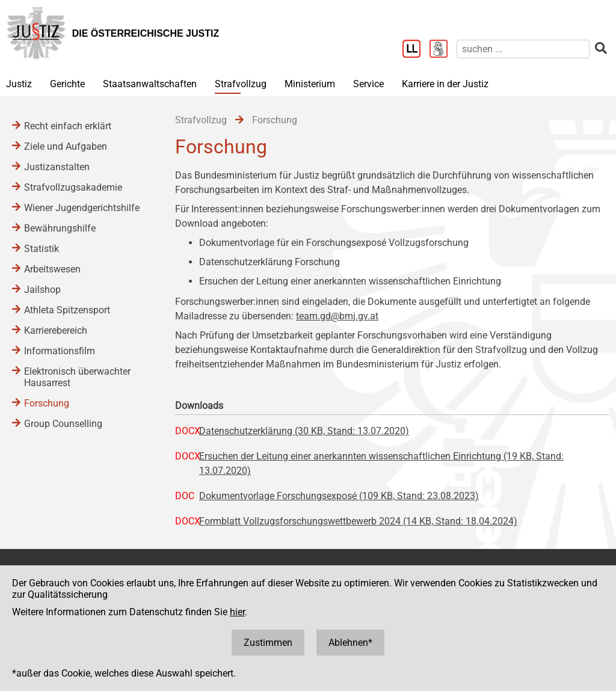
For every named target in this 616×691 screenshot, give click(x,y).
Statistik (42, 249)
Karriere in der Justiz (445, 84)
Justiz (19, 84)
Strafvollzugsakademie (73, 187)
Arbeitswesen (52, 269)
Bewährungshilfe (60, 228)
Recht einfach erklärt (68, 126)
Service (368, 84)
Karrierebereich (56, 330)
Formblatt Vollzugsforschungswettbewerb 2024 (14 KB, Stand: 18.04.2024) (358, 521)
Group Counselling (63, 424)
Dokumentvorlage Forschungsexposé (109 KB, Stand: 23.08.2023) (339, 496)
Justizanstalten (57, 167)
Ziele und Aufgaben (66, 146)
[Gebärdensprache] (443, 50)
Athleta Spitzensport (67, 310)
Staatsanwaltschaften (150, 84)
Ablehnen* (350, 643)
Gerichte (67, 84)
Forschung (47, 403)
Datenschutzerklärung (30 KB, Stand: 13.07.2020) (304, 431)
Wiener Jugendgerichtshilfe (82, 208)
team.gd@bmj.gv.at (337, 316)
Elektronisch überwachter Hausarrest (77, 377)
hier (237, 612)
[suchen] (523, 49)
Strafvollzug (241, 84)
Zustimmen (268, 643)
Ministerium (310, 84)
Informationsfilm (60, 351)
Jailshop (42, 290)
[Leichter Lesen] (416, 50)
